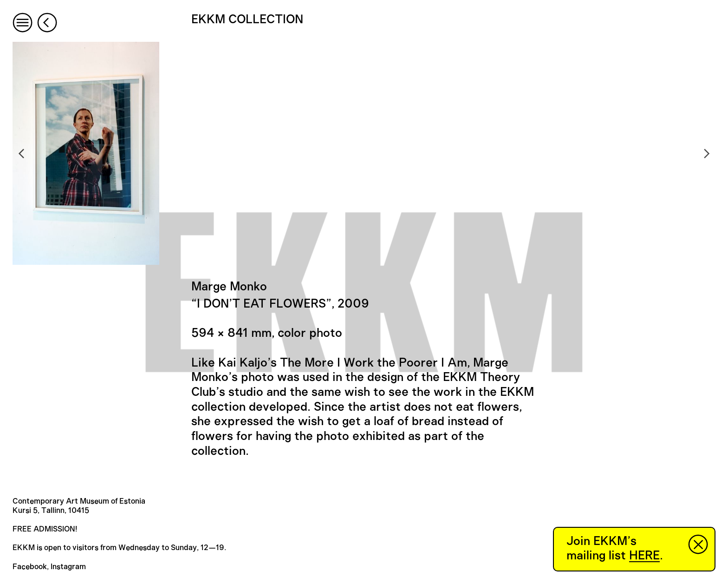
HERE (644, 556)
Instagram (68, 567)
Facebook (30, 567)
